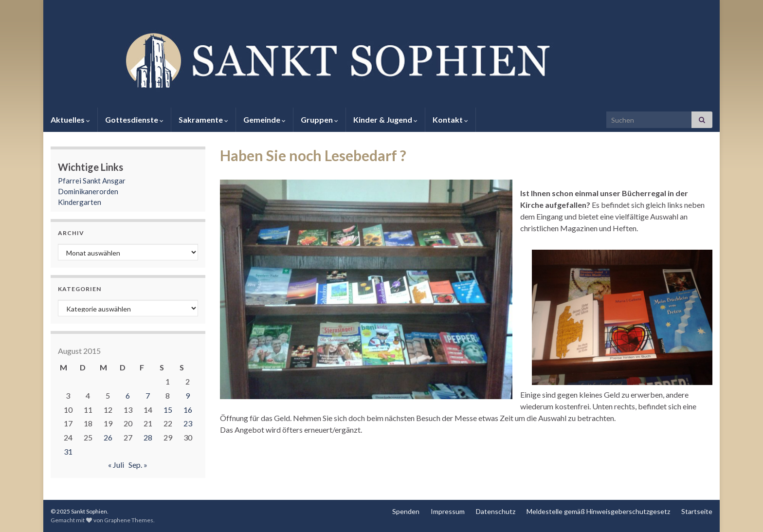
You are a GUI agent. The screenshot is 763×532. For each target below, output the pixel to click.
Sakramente (203, 119)
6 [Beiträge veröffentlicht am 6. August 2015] (128, 395)
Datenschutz (496, 511)
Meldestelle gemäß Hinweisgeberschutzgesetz (598, 511)
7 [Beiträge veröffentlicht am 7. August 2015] (148, 395)
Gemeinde (264, 119)
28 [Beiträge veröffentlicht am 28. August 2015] (148, 437)
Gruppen (319, 119)
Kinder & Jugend (385, 119)
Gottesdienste (134, 119)
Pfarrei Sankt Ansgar (92, 181)
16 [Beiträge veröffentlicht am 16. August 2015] (188, 410)
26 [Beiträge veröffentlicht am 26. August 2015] (108, 437)
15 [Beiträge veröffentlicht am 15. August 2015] (168, 410)
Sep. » (138, 465)
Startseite (697, 511)
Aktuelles (70, 119)
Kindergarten (80, 202)
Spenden (406, 511)
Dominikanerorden (88, 191)
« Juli (116, 465)
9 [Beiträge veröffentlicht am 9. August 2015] (188, 395)
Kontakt (450, 119)
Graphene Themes (129, 520)
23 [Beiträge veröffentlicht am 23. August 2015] (188, 423)
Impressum (448, 511)
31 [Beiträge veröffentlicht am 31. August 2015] (68, 451)
